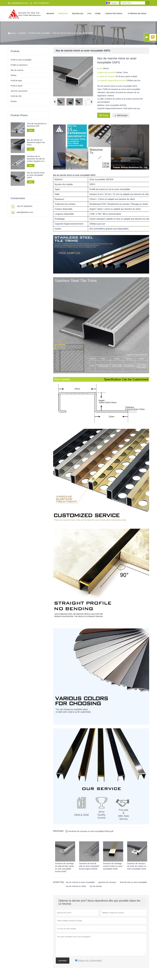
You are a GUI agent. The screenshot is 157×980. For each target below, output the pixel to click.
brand (100, 69)
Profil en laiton (17, 86)
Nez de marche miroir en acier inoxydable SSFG (36, 175)
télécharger (121, 116)
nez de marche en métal (76, 886)
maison (50, 14)
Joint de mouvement (19, 91)
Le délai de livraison (106, 77)
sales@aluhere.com (20, 3)
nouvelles (78, 14)
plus (31, 131)
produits (63, 14)
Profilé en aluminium (19, 65)
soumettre (63, 961)
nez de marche (96, 886)
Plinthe (14, 76)
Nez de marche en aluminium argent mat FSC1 (36, 142)
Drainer (14, 101)
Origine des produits (106, 73)
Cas (89, 14)
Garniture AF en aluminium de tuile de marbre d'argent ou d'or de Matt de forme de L (37, 159)
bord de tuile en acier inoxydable (133, 882)
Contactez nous (114, 14)
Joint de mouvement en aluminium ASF (37, 125)
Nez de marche (17, 70)
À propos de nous (137, 14)
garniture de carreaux (107, 882)
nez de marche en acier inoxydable (80, 882)
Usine (98, 14)
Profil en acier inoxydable (39, 33)
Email (104, 115)
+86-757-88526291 (41, 3)
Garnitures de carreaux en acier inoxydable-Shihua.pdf (89, 831)
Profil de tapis (16, 81)
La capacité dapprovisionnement (112, 81)
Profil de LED (16, 96)
